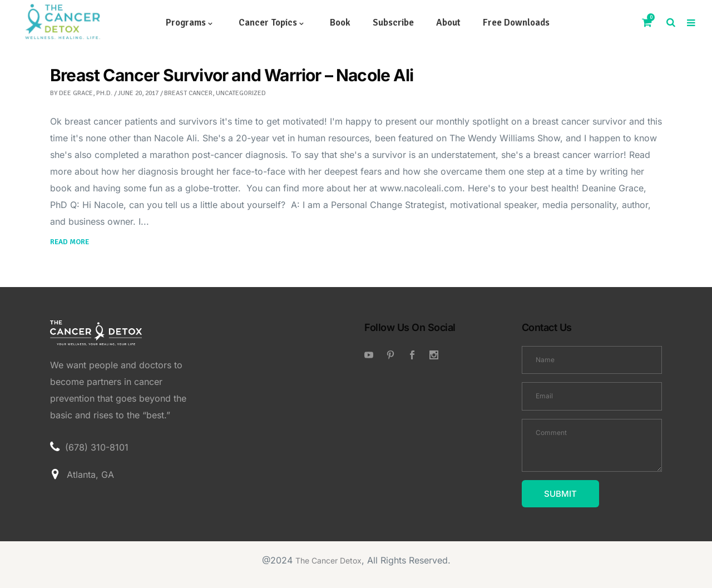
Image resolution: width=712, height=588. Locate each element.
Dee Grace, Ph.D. (86, 93)
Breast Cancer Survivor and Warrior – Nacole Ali (232, 75)
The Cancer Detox (328, 560)
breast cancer (188, 93)
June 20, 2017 (138, 93)
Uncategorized (241, 93)
